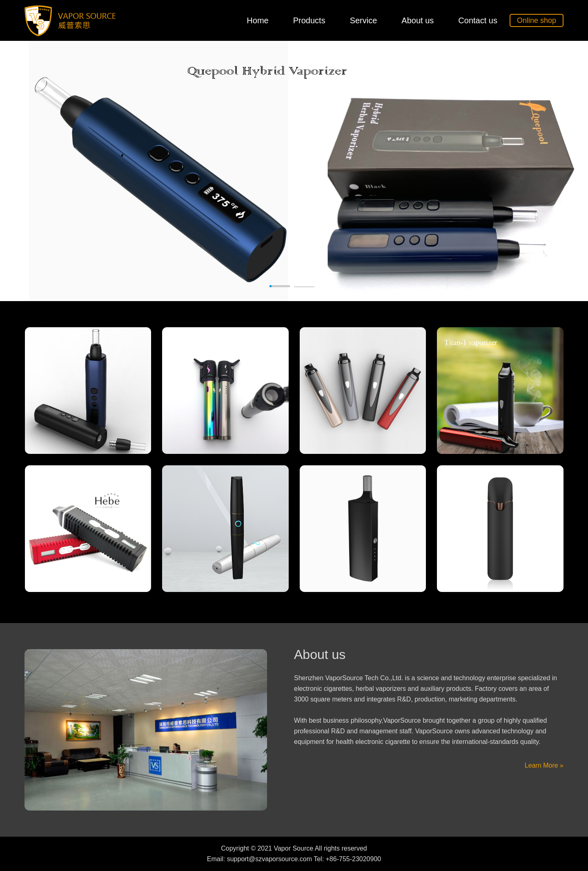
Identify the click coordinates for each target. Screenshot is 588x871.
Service (364, 20)
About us (418, 20)
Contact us (478, 20)
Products (309, 20)
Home (257, 20)
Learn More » (544, 765)
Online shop (537, 20)
